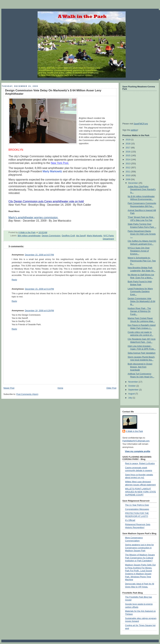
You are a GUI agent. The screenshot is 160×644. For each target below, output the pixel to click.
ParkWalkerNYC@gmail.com (136, 441)
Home (60, 388)
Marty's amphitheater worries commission (34, 217)
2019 (128, 140)
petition (134, 130)
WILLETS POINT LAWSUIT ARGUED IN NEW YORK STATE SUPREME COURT (141, 492)
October (132, 386)
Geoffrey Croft (68, 236)
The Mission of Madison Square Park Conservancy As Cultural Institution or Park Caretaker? (140, 558)
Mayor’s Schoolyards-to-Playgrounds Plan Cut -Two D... (142, 261)
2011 (128, 172)
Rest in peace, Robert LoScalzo (140, 463)
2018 (128, 144)
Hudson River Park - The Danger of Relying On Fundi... (139, 311)
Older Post (111, 388)
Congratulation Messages (137, 509)
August (132, 394)
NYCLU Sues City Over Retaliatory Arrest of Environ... (139, 251)
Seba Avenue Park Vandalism (142, 353)
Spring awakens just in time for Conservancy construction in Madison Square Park (140, 548)
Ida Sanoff (81, 236)
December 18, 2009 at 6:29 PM (39, 311)
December (133, 183)
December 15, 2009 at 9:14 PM (39, 289)
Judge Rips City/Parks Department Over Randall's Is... (142, 189)
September (134, 390)
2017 (128, 148)
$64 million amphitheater (29, 236)
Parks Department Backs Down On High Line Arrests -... (142, 234)
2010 (128, 175)
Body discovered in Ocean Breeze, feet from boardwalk (140, 367)
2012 (128, 168)
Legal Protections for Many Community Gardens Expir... (140, 292)
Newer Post (9, 388)
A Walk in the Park (134, 431)
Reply (14, 280)
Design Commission (51, 236)
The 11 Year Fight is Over (137, 505)
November (133, 382)
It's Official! (130, 520)
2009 (128, 180)
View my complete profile (138, 451)
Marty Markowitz (94, 236)
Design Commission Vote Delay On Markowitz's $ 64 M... (141, 301)
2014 (128, 160)
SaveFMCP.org (141, 124)
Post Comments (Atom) (27, 394)
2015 (128, 156)
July (130, 398)
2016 (128, 152)
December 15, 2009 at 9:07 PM (39, 255)
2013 (128, 164)
